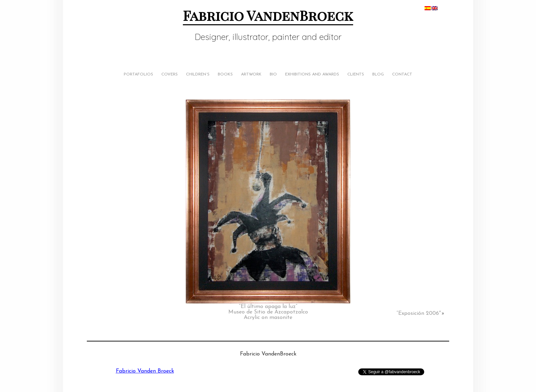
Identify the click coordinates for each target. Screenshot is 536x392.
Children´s (198, 74)
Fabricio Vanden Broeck (145, 371)
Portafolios (138, 74)
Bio (273, 74)
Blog (378, 74)
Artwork (251, 74)
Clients (356, 74)
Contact (402, 74)
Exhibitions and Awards (312, 74)
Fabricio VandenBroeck (268, 15)
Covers (170, 74)
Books (225, 74)
